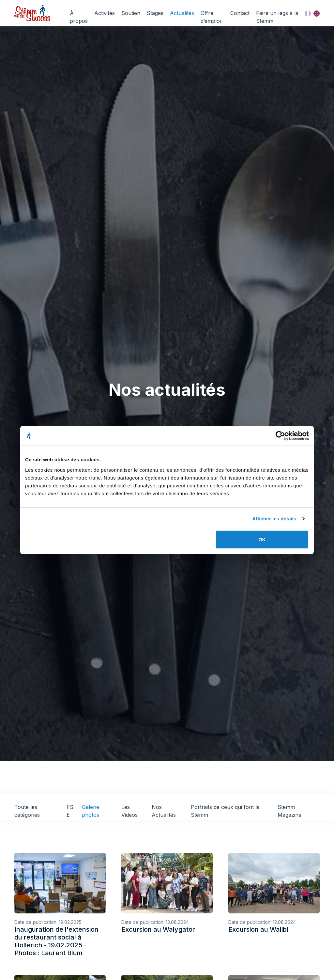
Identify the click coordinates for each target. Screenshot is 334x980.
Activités (105, 13)
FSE (70, 811)
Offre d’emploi (211, 17)
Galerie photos (91, 811)
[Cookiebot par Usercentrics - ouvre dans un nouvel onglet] (280, 436)
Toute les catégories (27, 811)
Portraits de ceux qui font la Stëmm (225, 811)
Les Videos (129, 811)
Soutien (131, 13)
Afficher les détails (274, 519)
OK (262, 539)
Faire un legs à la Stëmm (277, 17)
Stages (155, 13)
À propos (79, 17)
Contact (240, 13)
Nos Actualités (164, 811)
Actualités (182, 13)
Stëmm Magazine (289, 811)
